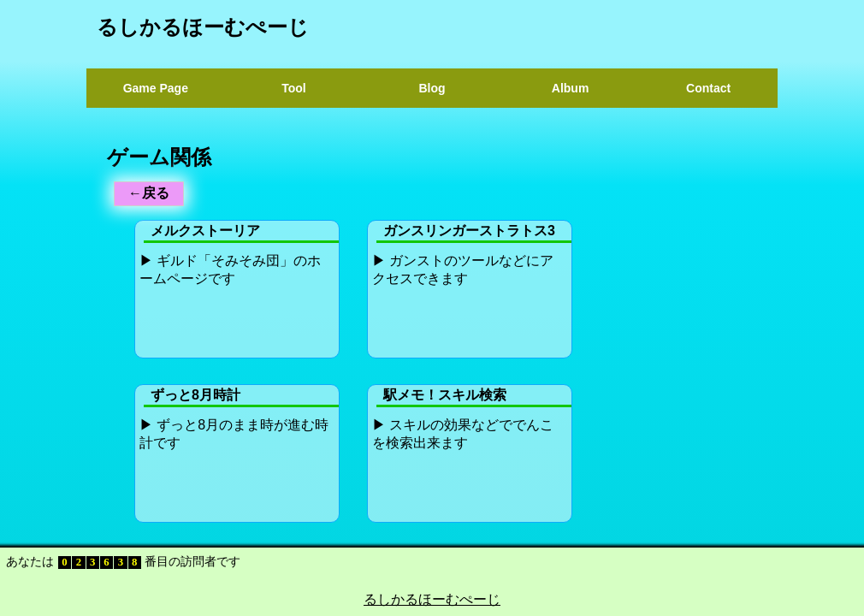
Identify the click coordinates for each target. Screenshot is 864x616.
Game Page (156, 88)
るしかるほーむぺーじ (203, 27)
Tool (294, 88)
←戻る (149, 193)
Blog (432, 88)
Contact (708, 88)
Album (571, 88)
